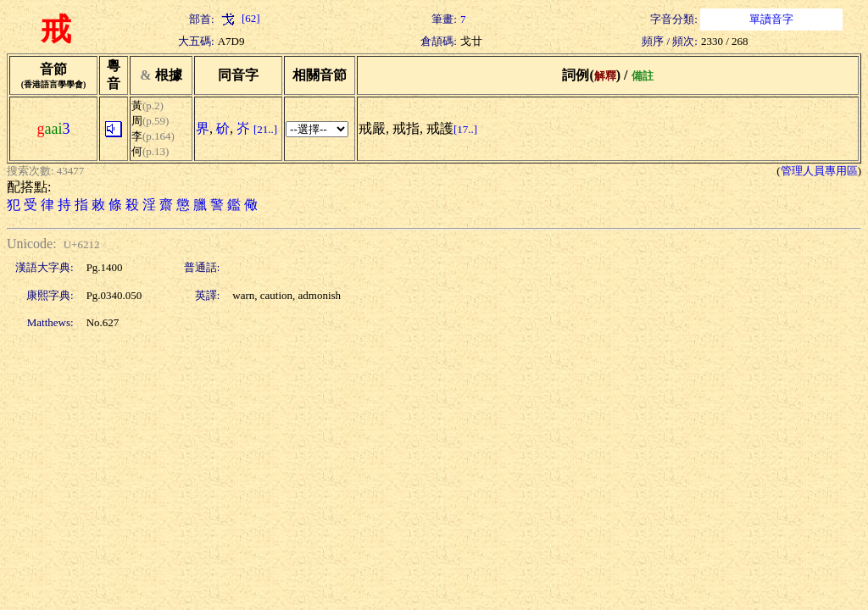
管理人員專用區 (819, 171)
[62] (239, 18)
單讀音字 (771, 19)
